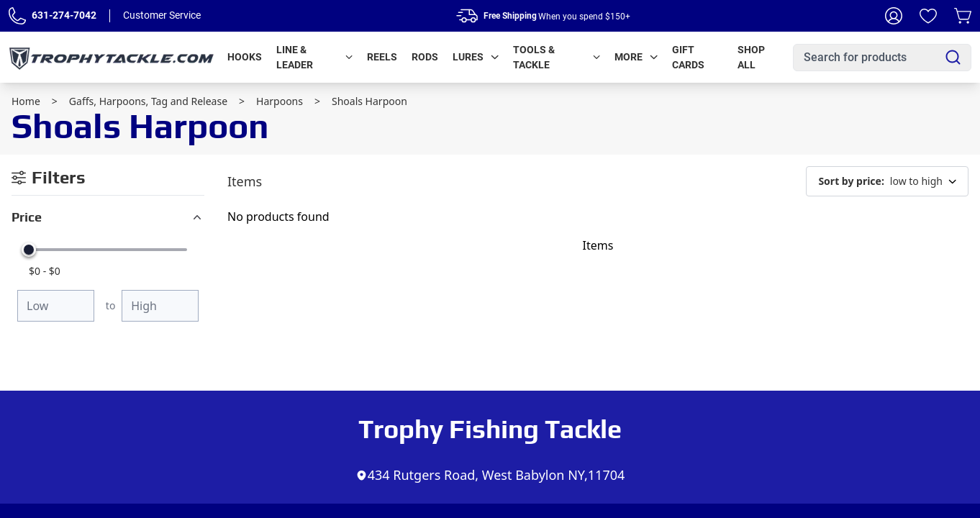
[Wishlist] (928, 16)
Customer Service (162, 15)
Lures (476, 57)
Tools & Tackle (557, 57)
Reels (382, 57)
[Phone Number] (17, 16)
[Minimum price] (56, 306)
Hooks (245, 57)
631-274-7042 (64, 15)
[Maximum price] (160, 306)
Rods (425, 57)
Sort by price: (851, 181)
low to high (887, 181)
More (636, 57)
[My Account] (894, 16)
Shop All (751, 57)
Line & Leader (314, 57)
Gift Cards (688, 57)
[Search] (953, 57)
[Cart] (963, 16)
